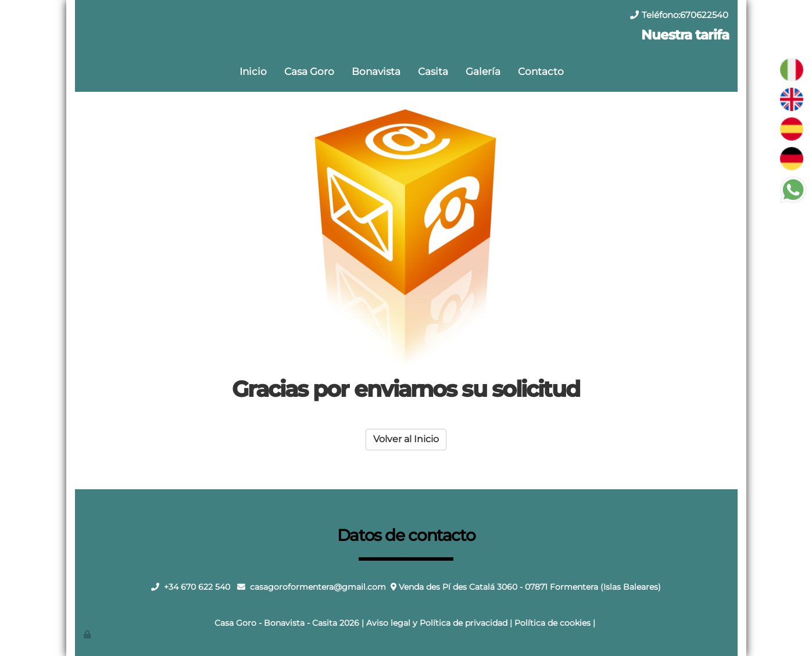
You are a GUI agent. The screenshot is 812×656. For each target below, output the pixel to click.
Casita (433, 71)
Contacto (541, 71)
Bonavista (376, 71)
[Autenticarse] (88, 635)
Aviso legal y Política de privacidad (437, 623)
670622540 (704, 15)
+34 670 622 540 (197, 587)
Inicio (253, 71)
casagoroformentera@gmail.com (318, 587)
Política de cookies (552, 623)
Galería (483, 71)
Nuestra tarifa (685, 35)
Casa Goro (309, 71)
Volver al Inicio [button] (406, 439)
